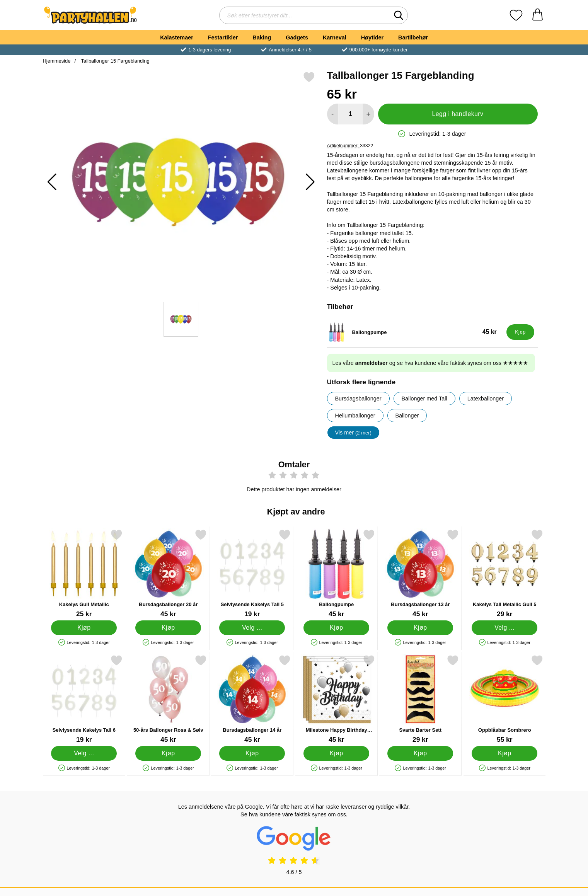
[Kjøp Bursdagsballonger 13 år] (420, 628)
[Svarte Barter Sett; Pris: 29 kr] (420, 699)
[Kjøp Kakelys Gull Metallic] (84, 628)
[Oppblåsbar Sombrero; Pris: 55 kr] (504, 699)
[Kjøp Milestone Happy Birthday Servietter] (336, 753)
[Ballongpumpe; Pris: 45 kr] (415, 332)
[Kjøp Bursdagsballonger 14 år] (252, 753)
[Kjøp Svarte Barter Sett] (420, 753)
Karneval (335, 37)
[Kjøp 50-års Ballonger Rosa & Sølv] (168, 753)
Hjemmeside (57, 61)
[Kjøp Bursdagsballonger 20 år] (168, 628)
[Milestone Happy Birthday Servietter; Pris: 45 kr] (336, 699)
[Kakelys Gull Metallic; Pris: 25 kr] (84, 573)
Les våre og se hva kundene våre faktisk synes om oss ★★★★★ (430, 363)
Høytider (372, 37)
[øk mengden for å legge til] (368, 114)
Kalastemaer (177, 37)
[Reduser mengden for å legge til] (333, 114)
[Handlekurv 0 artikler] (538, 15)
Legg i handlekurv (458, 114)
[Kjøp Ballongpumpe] (520, 332)
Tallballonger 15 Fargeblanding (115, 61)
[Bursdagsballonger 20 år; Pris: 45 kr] (168, 573)
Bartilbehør (413, 37)
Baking (262, 37)
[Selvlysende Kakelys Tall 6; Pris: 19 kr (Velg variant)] (84, 699)
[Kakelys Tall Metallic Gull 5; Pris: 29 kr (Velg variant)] (504, 573)
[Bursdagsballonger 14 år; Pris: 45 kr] (252, 699)
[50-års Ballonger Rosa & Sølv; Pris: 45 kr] (168, 699)
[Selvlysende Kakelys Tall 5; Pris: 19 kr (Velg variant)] (252, 573)
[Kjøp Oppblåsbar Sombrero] (504, 753)
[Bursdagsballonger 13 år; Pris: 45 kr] (420, 573)
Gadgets (297, 37)
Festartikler (223, 37)
